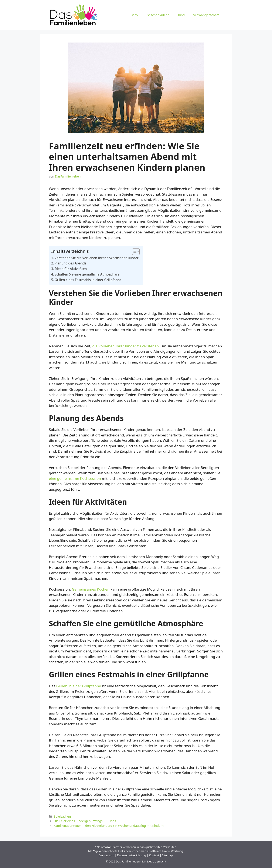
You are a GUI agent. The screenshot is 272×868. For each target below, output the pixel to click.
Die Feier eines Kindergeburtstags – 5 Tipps (85, 821)
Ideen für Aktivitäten (71, 269)
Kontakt (154, 855)
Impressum (107, 855)
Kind (181, 15)
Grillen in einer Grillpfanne (79, 686)
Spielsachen (62, 816)
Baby (134, 15)
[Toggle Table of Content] (134, 252)
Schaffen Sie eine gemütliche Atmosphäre (87, 274)
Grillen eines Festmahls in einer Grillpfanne (88, 280)
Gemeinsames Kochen (91, 589)
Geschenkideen (158, 15)
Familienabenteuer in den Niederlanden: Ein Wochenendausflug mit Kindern (109, 826)
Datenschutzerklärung (132, 855)
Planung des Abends (70, 263)
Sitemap (167, 855)
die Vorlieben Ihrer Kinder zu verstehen (125, 346)
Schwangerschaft (206, 15)
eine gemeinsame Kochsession (75, 478)
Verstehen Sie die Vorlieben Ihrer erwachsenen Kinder (97, 258)
